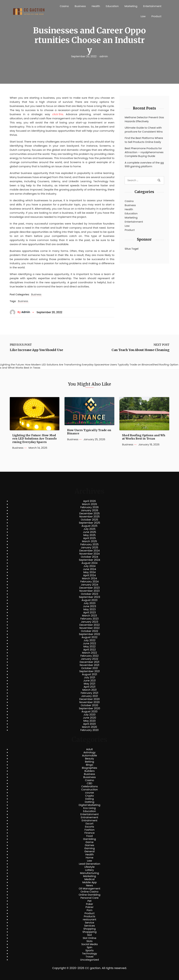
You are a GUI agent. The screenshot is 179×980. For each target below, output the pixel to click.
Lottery (89, 870)
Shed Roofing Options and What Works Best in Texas (144, 437)
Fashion (89, 830)
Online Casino (89, 892)
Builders (89, 771)
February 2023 (90, 619)
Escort (89, 824)
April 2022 (89, 650)
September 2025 (90, 523)
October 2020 (89, 705)
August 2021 (89, 674)
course (89, 793)
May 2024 (90, 572)
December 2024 (89, 551)
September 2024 (90, 560)
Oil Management (89, 889)
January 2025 (90, 548)
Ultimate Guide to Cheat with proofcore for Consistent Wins (144, 130)
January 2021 (89, 696)
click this (58, 114)
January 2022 (89, 659)
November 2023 (90, 591)
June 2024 (89, 569)
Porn (89, 910)
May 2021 (89, 684)
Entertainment (152, 6)
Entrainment (90, 820)
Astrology (89, 752)
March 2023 (89, 616)
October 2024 (89, 557)
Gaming (89, 848)
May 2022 (89, 647)
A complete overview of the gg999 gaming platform (144, 165)
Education (112, 6)
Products (89, 916)
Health (96, 6)
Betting (89, 762)
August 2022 (89, 637)
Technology (89, 954)
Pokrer (89, 907)
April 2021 (89, 687)
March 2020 (89, 727)
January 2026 (90, 510)
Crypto (89, 796)
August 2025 (89, 526)
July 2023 (89, 603)
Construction (89, 790)
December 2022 (89, 625)
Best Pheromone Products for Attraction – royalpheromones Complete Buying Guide (144, 152)
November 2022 (90, 628)
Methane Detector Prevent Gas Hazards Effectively (144, 119)
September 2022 (89, 634)
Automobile (89, 755)
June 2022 (90, 643)
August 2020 (89, 711)
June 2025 (89, 532)
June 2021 (90, 681)
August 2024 (89, 563)
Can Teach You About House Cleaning (140, 350)
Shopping (90, 929)
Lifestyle (89, 867)
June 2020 (89, 718)
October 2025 (89, 520)
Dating (90, 799)
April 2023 (89, 612)
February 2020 (89, 730)
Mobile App (90, 882)
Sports (89, 950)
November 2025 (89, 517)
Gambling (89, 839)
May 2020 (90, 721)
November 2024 (89, 554)
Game (89, 842)
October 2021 (89, 668)
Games (89, 845)
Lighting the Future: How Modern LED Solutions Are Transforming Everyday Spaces (34, 439)
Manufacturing (89, 873)
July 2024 (90, 566)
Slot (90, 935)
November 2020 (89, 702)
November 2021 (90, 665)
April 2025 (89, 538)
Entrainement (89, 817)
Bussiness (89, 777)
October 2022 (89, 631)
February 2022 (90, 656)
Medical (89, 879)
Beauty (89, 759)
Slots (89, 941)
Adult (89, 749)
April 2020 (89, 724)
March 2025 (89, 541)
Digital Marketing (90, 805)
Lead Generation (89, 864)
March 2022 (89, 653)
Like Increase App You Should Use (36, 350)
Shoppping (90, 932)
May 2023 (89, 609)
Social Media (89, 944)
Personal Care (89, 898)
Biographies (89, 768)
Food (89, 836)
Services (89, 926)
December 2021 (89, 662)
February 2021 (90, 693)
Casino (64, 6)
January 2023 (89, 622)
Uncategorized (89, 960)
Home (89, 858)
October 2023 (89, 594)
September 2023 (89, 597)
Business (80, 6)
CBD (89, 783)
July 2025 (90, 529)
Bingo (89, 765)
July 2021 (89, 677)
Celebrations (90, 786)
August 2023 (89, 600)
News (90, 885)
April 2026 (89, 501)
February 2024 (89, 582)
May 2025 (90, 535)
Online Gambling (89, 895)
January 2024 (90, 585)
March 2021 (89, 690)
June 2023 (90, 606)
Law (143, 16)
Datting (89, 802)
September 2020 (90, 708)
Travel (89, 957)
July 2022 (89, 640)
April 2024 (89, 575)
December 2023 (89, 588)
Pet (89, 901)
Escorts (89, 827)
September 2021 (89, 671)
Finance (89, 833)
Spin (89, 947)
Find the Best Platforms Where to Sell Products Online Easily (144, 140)
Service (89, 923)
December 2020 (89, 699)
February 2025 (89, 544)
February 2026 (89, 507)
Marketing (131, 6)
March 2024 (89, 578)
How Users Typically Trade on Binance (89, 432)
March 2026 (90, 504)
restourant (89, 919)
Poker (89, 904)
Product (156, 16)
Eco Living (89, 808)
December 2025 (89, 513)
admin (104, 56)
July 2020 (90, 715)
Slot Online (89, 938)
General (89, 851)
